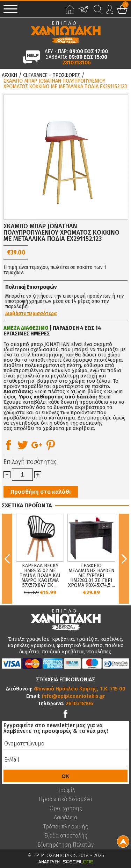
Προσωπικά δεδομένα (65, 799)
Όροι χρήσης (66, 808)
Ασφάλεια (65, 818)
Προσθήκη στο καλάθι (41, 492)
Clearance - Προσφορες (52, 75)
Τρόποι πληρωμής (66, 827)
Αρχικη (9, 75)
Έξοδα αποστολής (65, 836)
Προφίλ (66, 790)
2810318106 (77, 63)
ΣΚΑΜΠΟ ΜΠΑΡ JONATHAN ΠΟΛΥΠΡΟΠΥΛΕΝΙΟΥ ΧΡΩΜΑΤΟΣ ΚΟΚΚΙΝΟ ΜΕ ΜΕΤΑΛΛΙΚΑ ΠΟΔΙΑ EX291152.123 (65, 84)
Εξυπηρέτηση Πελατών (65, 845)
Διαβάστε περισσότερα (31, 314)
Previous (7, 559)
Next (124, 559)
